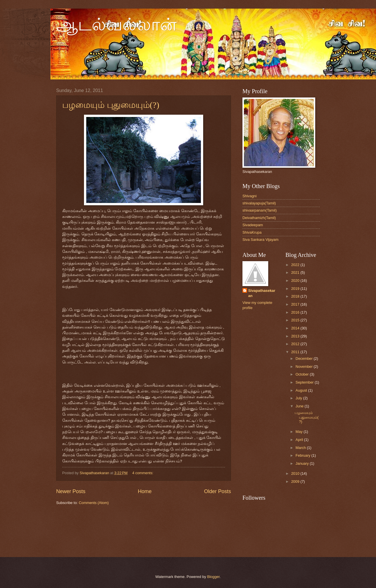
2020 (296, 281)
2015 (296, 320)
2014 (296, 328)
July (299, 398)
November (304, 367)
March (301, 448)
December (304, 359)
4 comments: (143, 473)
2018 (296, 296)
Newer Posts (71, 491)
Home (145, 491)
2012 (296, 344)
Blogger (214, 577)
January (302, 463)
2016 (296, 312)
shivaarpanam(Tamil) (260, 210)
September (305, 382)
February (303, 455)
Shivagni (249, 196)
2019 (296, 289)
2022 (296, 265)
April (300, 440)
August (302, 390)
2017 (296, 304)
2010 (296, 473)
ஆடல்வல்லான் (116, 25)
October (302, 374)
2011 (296, 352)
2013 (296, 336)
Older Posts (218, 491)
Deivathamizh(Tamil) (259, 218)
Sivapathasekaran (262, 293)
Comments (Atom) (94, 503)
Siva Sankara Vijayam (261, 240)
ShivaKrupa (252, 232)
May (299, 432)
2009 (296, 481)
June (300, 406)
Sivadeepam (253, 225)
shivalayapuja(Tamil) (259, 203)
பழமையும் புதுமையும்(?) (111, 105)
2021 (296, 272)
